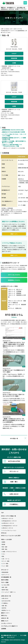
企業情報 (4, 629)
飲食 (3, 556)
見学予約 (4, 608)
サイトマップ (11, 637)
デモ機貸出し (5, 603)
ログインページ (6, 575)
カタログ (14, 53)
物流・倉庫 (5, 547)
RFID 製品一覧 (14, 438)
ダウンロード (5, 570)
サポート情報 (5, 582)
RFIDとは (4, 533)
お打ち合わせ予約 (6, 601)
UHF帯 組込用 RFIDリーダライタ (10, 526)
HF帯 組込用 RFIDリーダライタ (9, 521)
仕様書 (14, 63)
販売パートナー (5, 613)
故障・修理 (5, 587)
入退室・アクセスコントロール (9, 552)
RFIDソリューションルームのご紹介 (11, 536)
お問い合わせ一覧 (6, 596)
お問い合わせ (5, 598)
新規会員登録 (5, 572)
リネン (4, 554)
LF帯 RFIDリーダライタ (7, 528)
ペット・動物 (5, 566)
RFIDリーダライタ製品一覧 (9, 516)
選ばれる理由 (5, 580)
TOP (2, 513)
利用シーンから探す (7, 539)
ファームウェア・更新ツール (9, 592)
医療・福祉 (5, 549)
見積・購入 (5, 606)
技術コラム (4, 615)
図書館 (4, 542)
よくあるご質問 (6, 585)
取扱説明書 (14, 58)
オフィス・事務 (6, 561)
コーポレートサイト (7, 623)
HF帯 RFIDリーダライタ (8, 518)
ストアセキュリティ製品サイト (10, 626)
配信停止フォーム (6, 610)
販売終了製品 (5, 590)
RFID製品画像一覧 (6, 577)
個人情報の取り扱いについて (9, 635)
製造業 (4, 544)
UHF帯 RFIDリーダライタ (8, 523)
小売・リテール (6, 559)
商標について (5, 621)
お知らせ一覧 (5, 618)
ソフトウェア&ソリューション (9, 530)
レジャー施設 (5, 563)
